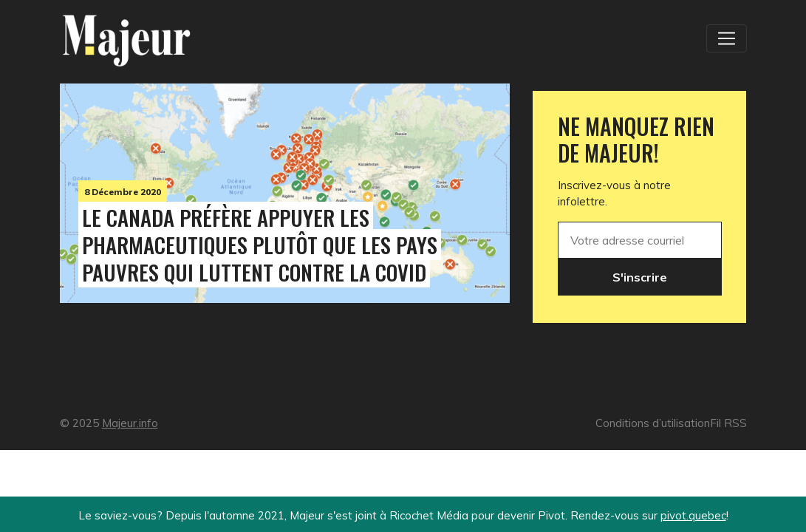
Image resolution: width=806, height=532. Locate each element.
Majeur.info (130, 423)
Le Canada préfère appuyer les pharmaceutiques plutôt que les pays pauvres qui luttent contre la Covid (260, 245)
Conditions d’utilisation (653, 423)
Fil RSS (728, 423)
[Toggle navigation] (726, 38)
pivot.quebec (693, 515)
